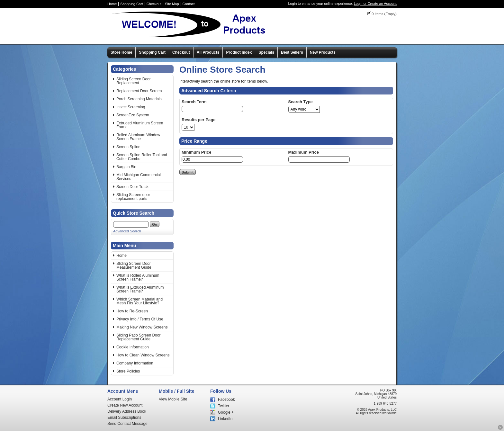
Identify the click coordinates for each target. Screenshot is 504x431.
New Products (323, 52)
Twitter (224, 406)
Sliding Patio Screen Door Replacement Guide (138, 337)
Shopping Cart (131, 4)
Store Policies (128, 371)
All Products (208, 52)
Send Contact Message (127, 424)
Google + (226, 412)
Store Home (121, 52)
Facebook (226, 400)
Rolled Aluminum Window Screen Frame (138, 137)
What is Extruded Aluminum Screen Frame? (140, 289)
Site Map (172, 4)
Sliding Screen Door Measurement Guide (134, 265)
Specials (266, 52)
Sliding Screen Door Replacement (134, 81)
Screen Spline (128, 147)
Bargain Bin (126, 167)
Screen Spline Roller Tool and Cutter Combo (142, 157)
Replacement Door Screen (139, 91)
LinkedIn (225, 419)
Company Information (135, 363)
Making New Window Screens (142, 327)
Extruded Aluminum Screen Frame (140, 125)
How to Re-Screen (132, 311)
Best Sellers (292, 52)
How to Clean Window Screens (143, 355)
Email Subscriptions (124, 418)
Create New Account (125, 405)
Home (112, 4)
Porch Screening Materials (139, 99)
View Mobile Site (173, 399)
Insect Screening (131, 107)
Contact (189, 4)
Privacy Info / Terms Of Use (140, 319)
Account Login (120, 399)
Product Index (239, 52)
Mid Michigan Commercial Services (139, 177)
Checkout (154, 4)
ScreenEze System (133, 115)
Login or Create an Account (375, 4)
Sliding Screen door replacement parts (133, 197)
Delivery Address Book (127, 411)
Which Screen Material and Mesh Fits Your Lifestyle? (139, 301)
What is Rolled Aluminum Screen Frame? (138, 277)
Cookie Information (133, 347)
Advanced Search (127, 231)
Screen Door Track (132, 187)
